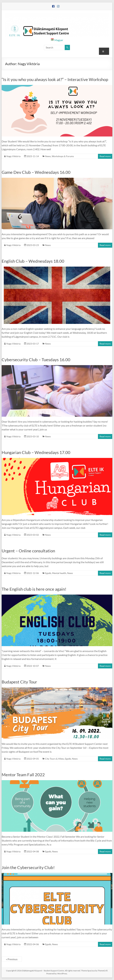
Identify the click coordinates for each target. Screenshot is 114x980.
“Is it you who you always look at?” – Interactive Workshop (55, 79)
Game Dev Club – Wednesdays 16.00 (36, 172)
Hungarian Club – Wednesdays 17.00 (36, 452)
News (48, 156)
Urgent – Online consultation (28, 551)
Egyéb (48, 573)
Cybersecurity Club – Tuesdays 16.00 (36, 360)
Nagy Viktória (13, 156)
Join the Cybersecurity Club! (28, 867)
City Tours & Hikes (54, 759)
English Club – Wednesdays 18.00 (33, 261)
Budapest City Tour (19, 682)
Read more (105, 156)
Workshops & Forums (63, 156)
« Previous (12, 959)
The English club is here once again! (34, 589)
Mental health (59, 573)
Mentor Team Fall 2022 (23, 775)
